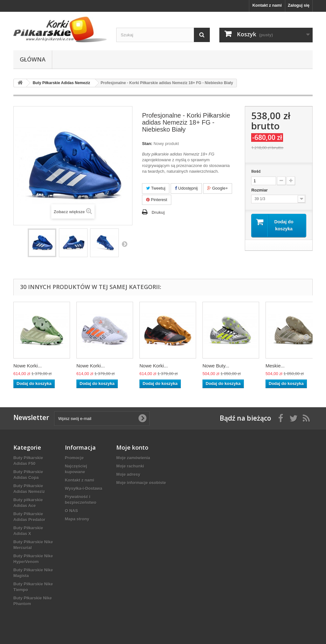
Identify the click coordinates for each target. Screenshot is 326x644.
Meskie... (275, 366)
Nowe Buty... (216, 366)
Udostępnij (186, 188)
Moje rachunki (130, 466)
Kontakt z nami (267, 5)
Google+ (218, 188)
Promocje (74, 458)
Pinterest (157, 200)
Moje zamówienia (133, 458)
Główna (33, 59)
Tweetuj (156, 188)
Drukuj (158, 212)
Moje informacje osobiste (141, 483)
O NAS (71, 511)
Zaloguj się (299, 5)
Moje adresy (128, 474)
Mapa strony (77, 519)
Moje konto (132, 447)
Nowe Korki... (28, 366)
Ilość (256, 171)
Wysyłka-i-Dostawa (84, 488)
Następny (124, 244)
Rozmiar (260, 190)
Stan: (147, 144)
